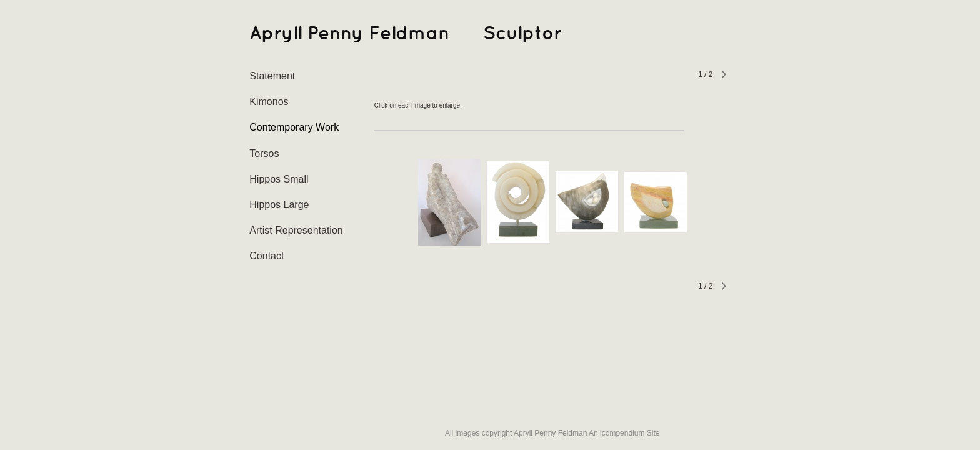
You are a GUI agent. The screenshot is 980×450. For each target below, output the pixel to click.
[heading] (281, 34)
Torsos (264, 153)
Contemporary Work (294, 127)
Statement (272, 76)
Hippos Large (279, 205)
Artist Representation (296, 230)
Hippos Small (279, 179)
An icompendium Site (624, 433)
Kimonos (269, 102)
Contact (267, 256)
